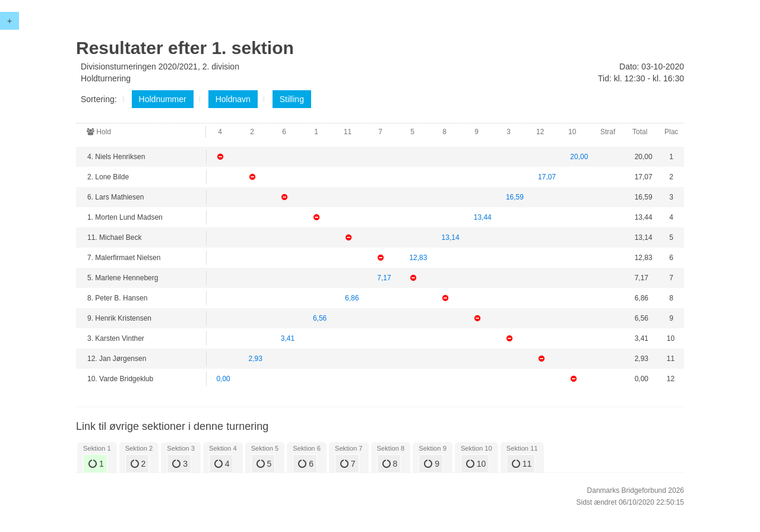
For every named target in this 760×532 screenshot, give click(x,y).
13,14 (451, 237)
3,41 (288, 338)
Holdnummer (163, 99)
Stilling (292, 99)
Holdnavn (233, 99)
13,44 (483, 217)
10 (476, 464)
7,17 (384, 278)
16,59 (515, 197)
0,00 (223, 379)
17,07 (547, 177)
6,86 (352, 298)
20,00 (579, 157)
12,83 (418, 258)
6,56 (320, 318)
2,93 (256, 359)
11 (522, 464)
